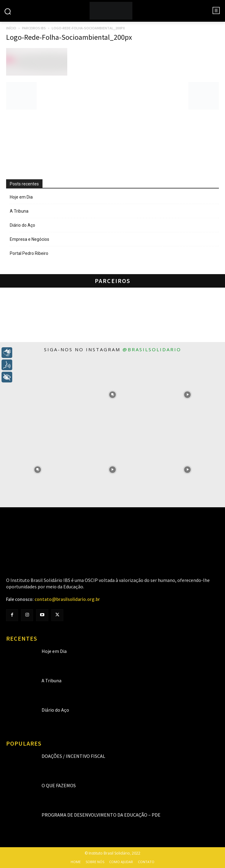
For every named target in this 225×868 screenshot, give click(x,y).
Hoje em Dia (21, 197)
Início (11, 28)
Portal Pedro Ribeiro (29, 253)
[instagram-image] (37, 395)
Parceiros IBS (34, 28)
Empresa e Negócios (30, 239)
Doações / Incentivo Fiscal (73, 756)
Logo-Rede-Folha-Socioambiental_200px (69, 37)
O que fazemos (59, 785)
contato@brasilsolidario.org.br (67, 599)
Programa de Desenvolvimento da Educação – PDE (101, 815)
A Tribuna (19, 211)
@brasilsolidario (152, 349)
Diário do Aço (22, 225)
